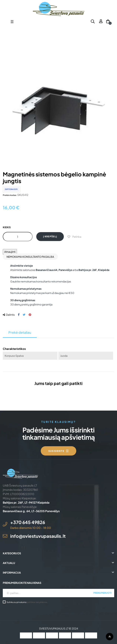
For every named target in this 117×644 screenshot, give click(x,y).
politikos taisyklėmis (37, 602)
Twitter (24, 315)
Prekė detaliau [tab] (20, 332)
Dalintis (19, 315)
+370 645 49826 (28, 522)
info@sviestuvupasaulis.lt (38, 536)
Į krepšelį (50, 236)
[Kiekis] (18, 237)
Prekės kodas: (10, 195)
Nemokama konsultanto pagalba (30, 257)
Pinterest (30, 315)
